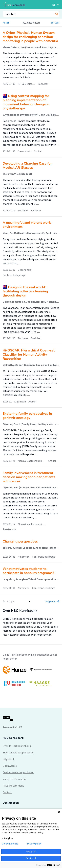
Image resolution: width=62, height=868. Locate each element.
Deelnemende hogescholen (18, 772)
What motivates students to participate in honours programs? (28, 571)
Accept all (31, 852)
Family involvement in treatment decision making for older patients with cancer (29, 477)
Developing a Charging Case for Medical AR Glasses (27, 166)
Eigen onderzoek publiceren (18, 752)
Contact (7, 792)
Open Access (10, 766)
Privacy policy (34, 844)
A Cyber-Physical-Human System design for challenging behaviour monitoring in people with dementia (30, 37)
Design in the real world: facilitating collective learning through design (25, 291)
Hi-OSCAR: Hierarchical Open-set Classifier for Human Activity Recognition (29, 355)
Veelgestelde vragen (14, 779)
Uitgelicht (8, 759)
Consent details (10, 844)
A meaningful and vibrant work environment (27, 225)
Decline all (31, 858)
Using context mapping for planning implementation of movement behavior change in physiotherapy (26, 102)
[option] (31, 678)
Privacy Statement (13, 786)
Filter (6, 23)
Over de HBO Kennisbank (17, 746)
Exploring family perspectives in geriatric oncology (27, 416)
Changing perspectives (20, 541)
